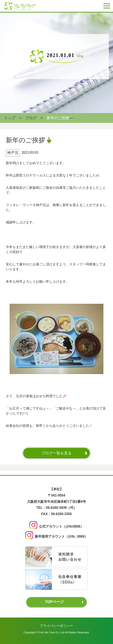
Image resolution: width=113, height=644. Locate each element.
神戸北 (13, 153)
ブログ (31, 118)
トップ (10, 118)
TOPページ (55, 602)
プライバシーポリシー (56, 626)
